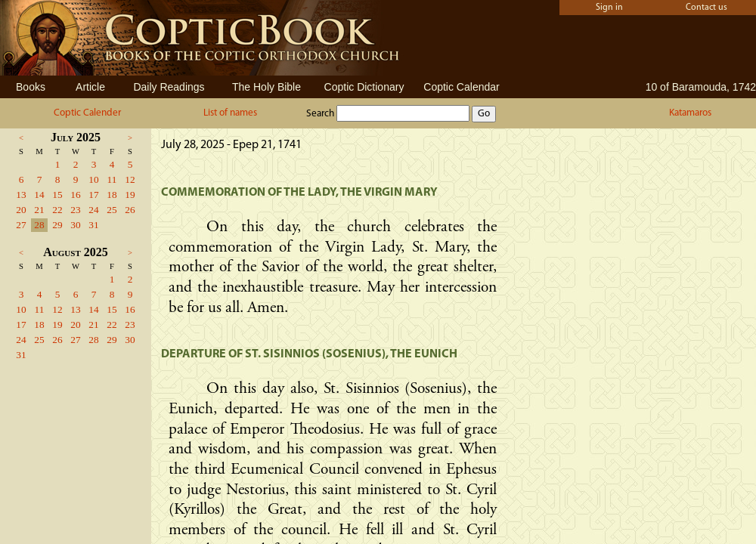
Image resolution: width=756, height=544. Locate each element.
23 (75, 210)
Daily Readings (169, 87)
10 (93, 179)
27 (21, 225)
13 (21, 195)
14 (39, 195)
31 (93, 225)
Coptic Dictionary (364, 87)
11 (112, 179)
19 (130, 195)
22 (57, 210)
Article (90, 87)
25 (112, 210)
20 (21, 210)
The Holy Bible (266, 87)
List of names (230, 113)
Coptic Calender (87, 113)
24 (93, 210)
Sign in (609, 8)
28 (39, 225)
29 (57, 225)
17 (93, 195)
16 (75, 195)
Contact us (706, 8)
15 (57, 195)
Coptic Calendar (461, 87)
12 (130, 179)
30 (75, 225)
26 (130, 210)
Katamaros (690, 113)
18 (112, 195)
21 (39, 210)
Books (31, 87)
